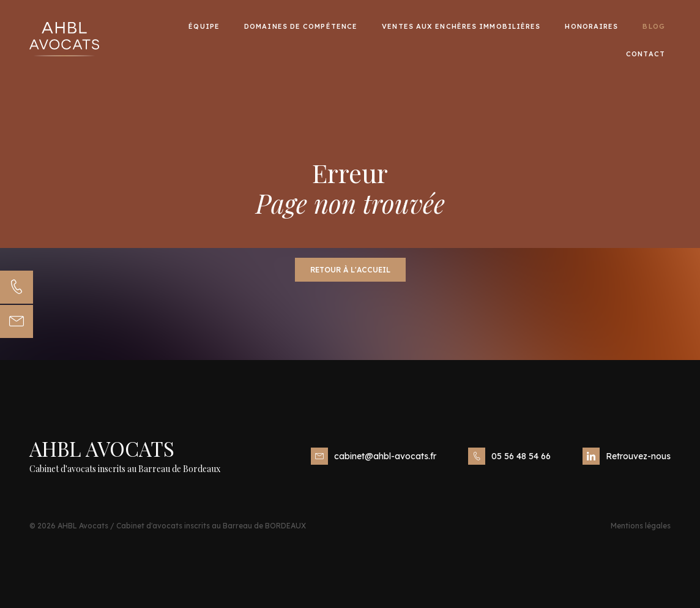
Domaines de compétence (301, 26)
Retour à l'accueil (350, 270)
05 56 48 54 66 (509, 456)
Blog (653, 26)
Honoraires (591, 26)
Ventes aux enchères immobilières (461, 26)
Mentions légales (641, 526)
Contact (646, 53)
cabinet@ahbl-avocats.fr (374, 456)
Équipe (204, 26)
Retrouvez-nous (627, 456)
